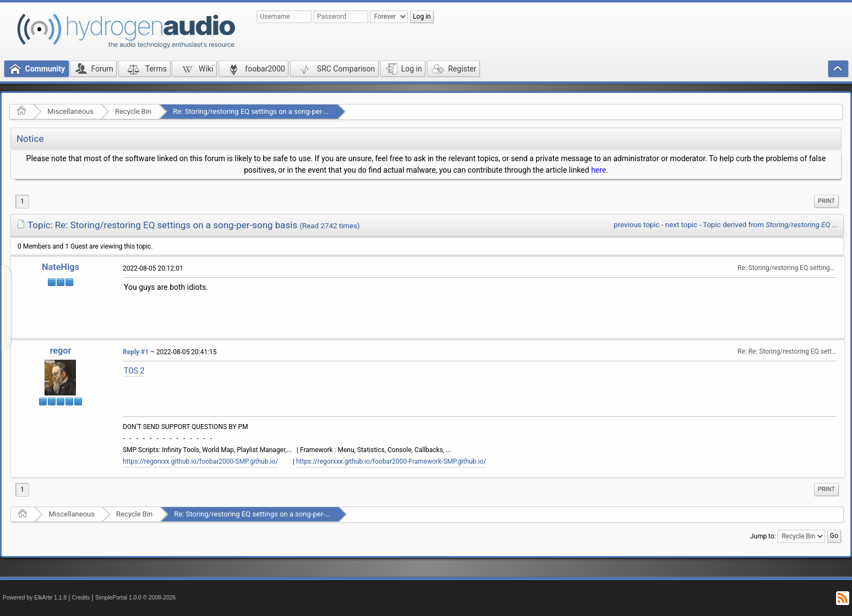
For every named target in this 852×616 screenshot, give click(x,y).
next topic (681, 225)
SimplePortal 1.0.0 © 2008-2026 (135, 598)
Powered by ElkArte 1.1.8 (35, 598)
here (599, 170)
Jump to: (763, 536)
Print (826, 201)
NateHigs (61, 267)
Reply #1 (136, 352)
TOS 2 (134, 371)
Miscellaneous (70, 111)
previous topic (637, 225)
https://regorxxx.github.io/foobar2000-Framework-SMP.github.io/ (391, 461)
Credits (81, 598)
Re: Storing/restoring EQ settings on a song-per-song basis (266, 111)
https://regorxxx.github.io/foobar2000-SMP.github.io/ (200, 461)
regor (60, 351)
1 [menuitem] (22, 201)
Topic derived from (770, 225)
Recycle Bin (133, 111)
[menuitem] (826, 201)
